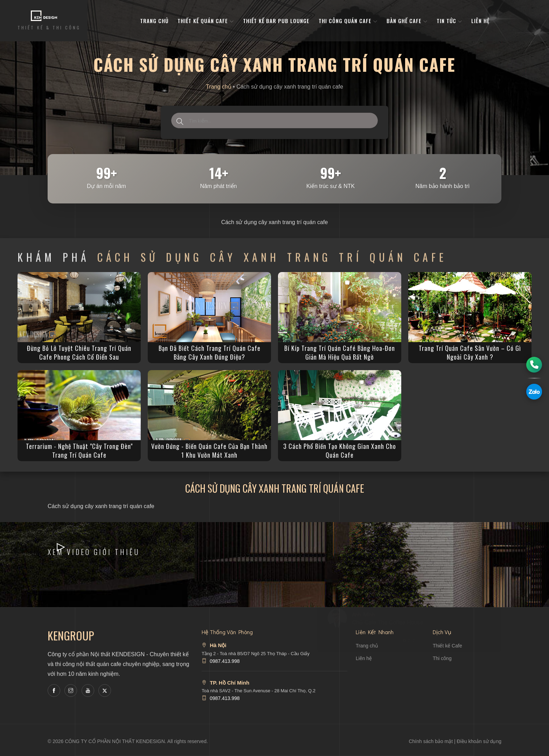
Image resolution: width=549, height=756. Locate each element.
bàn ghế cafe (407, 21)
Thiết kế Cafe (447, 646)
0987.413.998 (225, 661)
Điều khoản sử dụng (479, 741)
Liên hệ (480, 21)
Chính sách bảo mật (431, 741)
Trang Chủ (154, 21)
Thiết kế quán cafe (206, 21)
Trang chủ (219, 87)
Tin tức (449, 21)
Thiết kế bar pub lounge (276, 21)
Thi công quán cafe (348, 21)
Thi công (442, 658)
